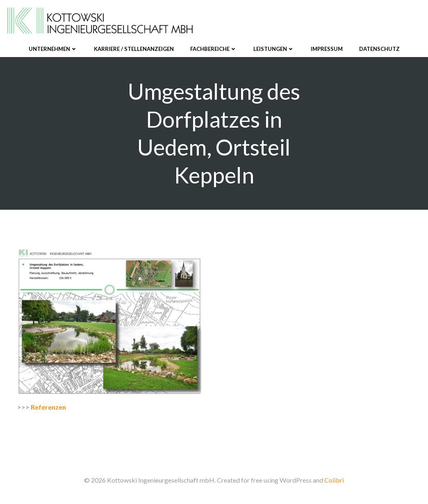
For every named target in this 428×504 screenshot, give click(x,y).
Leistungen (274, 49)
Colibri (334, 480)
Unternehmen (53, 49)
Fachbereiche (214, 49)
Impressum (327, 49)
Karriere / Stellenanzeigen (134, 49)
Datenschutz (379, 49)
